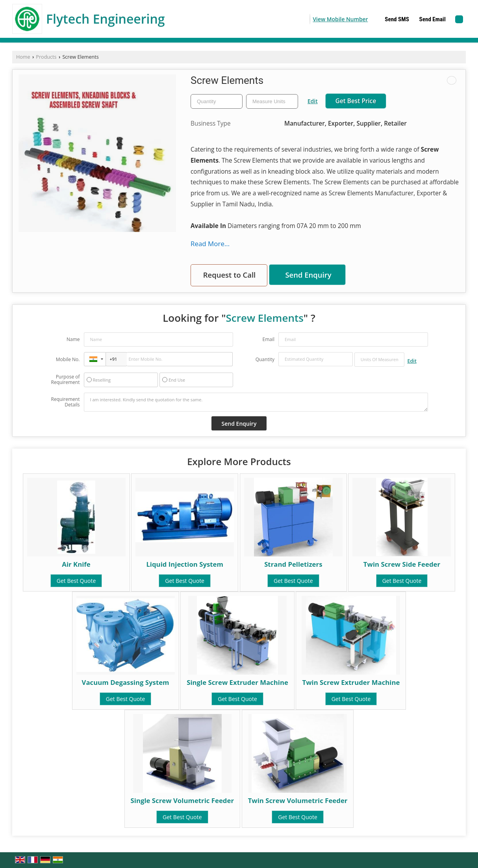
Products (46, 57)
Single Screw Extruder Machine (237, 682)
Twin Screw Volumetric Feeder (298, 800)
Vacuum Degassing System (126, 682)
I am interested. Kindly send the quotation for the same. (256, 402)
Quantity (265, 359)
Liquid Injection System (185, 564)
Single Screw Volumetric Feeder (182, 800)
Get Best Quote (76, 581)
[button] (340, 19)
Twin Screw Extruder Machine (351, 682)
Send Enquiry (308, 275)
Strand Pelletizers (293, 564)
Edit (313, 101)
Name (73, 339)
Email (268, 339)
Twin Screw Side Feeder (402, 564)
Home (23, 57)
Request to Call (230, 275)
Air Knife (76, 564)
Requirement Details (65, 402)
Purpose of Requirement (65, 380)
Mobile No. (68, 359)
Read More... (210, 244)
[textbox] (272, 101)
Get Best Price (356, 101)
